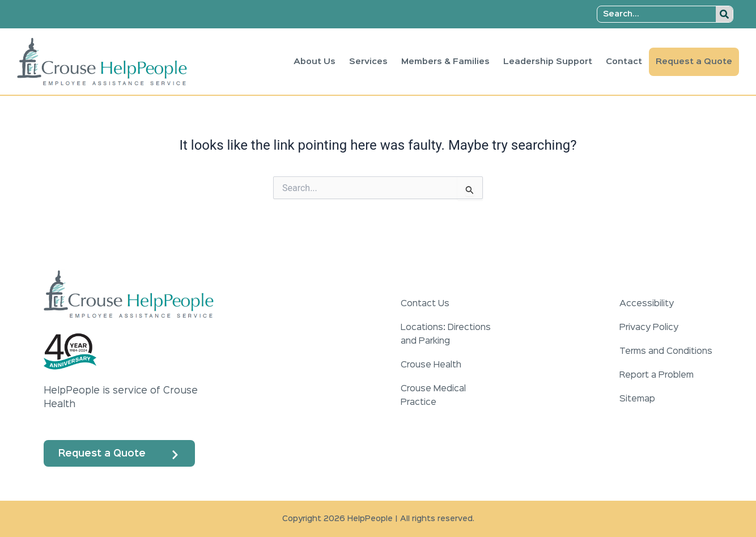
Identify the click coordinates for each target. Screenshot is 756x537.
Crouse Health (431, 365)
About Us (315, 62)
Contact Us (425, 304)
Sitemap (637, 399)
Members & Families (445, 62)
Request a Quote (694, 62)
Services (368, 62)
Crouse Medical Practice (433, 396)
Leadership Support (548, 62)
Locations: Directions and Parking (446, 335)
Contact (624, 62)
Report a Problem (657, 375)
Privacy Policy (649, 328)
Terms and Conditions (666, 352)
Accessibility (647, 304)
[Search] (724, 14)
